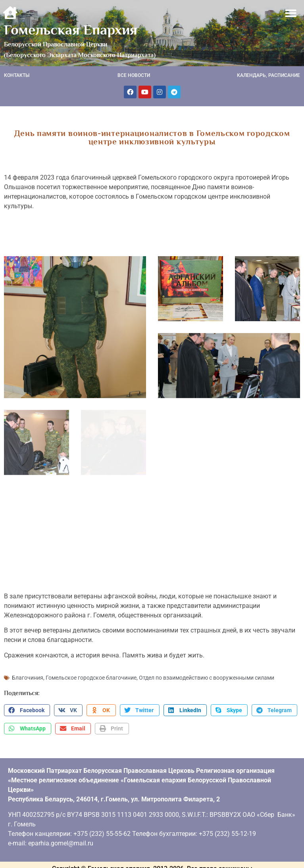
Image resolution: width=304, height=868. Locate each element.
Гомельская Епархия (71, 30)
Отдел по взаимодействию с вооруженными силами (207, 675)
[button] (291, 13)
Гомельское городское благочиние (91, 675)
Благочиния (28, 675)
